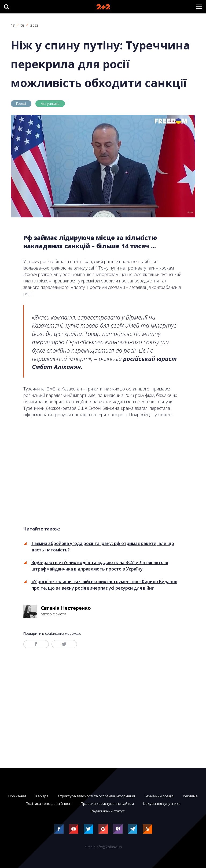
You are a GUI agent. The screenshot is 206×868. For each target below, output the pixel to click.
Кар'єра (42, 796)
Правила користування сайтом (107, 804)
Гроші (21, 103)
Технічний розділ (159, 796)
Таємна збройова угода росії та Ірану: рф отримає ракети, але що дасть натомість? (103, 547)
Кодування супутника (162, 804)
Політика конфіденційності (49, 804)
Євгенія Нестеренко (66, 608)
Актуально (50, 103)
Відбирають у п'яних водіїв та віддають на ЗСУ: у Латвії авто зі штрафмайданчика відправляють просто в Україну (100, 566)
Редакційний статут (108, 811)
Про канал (17, 796)
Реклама (190, 796)
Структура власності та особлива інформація (96, 796)
